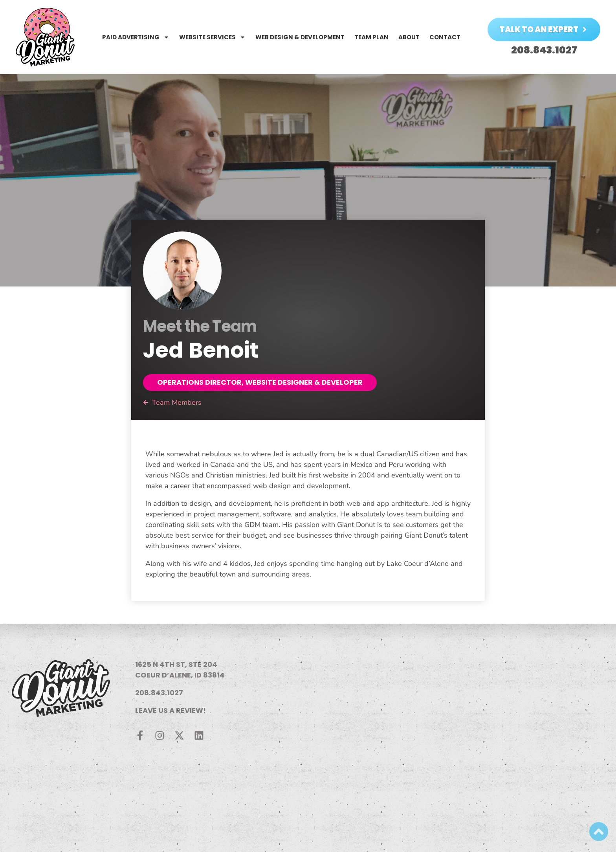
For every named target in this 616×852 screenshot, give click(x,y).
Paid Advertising (136, 37)
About (409, 37)
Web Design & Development (300, 37)
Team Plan (371, 37)
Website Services (212, 37)
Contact (445, 37)
